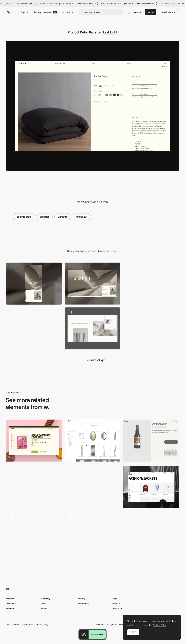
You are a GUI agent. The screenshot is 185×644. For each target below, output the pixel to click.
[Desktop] (93, 284)
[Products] (93, 487)
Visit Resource (97, 634)
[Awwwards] (9, 12)
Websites (10, 599)
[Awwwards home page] (84, 634)
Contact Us (117, 608)
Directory (37, 12)
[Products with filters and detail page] (93, 441)
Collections (11, 604)
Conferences (83, 604)
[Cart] (93, 328)
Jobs (62, 12)
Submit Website (168, 12)
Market (70, 12)
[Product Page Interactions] (93, 533)
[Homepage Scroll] (34, 328)
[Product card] (34, 441)
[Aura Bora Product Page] (34, 533)
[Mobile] (34, 284)
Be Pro (151, 12)
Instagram (111, 625)
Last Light (110, 32)
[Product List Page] (151, 487)
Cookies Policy (12, 625)
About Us (116, 604)
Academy (51, 12)
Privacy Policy (42, 625)
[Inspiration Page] (151, 284)
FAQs (114, 599)
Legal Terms (27, 625)
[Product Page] (151, 441)
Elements (10, 608)
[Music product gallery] (34, 487)
